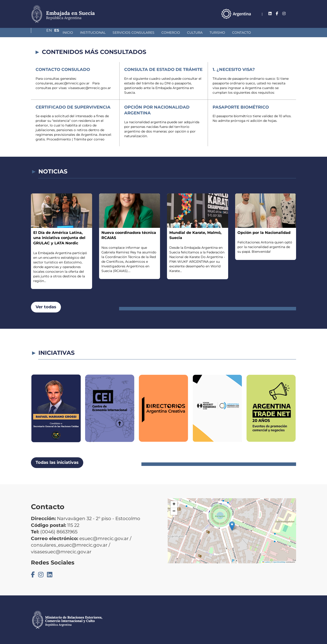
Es (294, 14)
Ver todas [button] (46, 307)
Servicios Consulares (109, 33)
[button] (232, 526)
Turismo (193, 33)
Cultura (170, 33)
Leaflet (266, 562)
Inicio (43, 33)
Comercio (146, 33)
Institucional (68, 33)
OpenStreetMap (279, 562)
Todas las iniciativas (57, 462)
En (284, 14)
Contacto (217, 33)
